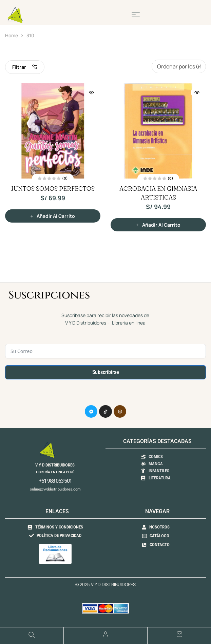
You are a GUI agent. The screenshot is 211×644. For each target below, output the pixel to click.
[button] (53, 216)
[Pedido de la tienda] (179, 66)
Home (12, 35)
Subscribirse (106, 372)
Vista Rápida (91, 92)
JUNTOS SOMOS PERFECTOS (53, 189)
